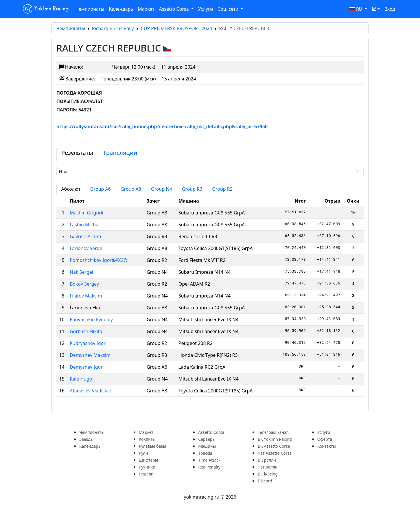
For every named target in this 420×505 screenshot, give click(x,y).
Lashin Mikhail (85, 225)
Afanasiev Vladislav (90, 391)
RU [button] (357, 9)
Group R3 (192, 189)
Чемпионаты (90, 9)
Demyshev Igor (86, 367)
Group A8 (131, 189)
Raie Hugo (81, 379)
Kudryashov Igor (88, 343)
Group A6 (101, 189)
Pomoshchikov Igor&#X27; (98, 260)
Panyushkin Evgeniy (91, 319)
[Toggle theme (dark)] (376, 9)
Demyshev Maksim (90, 355)
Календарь (121, 9)
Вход (390, 9)
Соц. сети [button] (229, 9)
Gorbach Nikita (86, 331)
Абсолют (71, 189)
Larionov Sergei (87, 248)
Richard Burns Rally (113, 28)
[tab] (77, 154)
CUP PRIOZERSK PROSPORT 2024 (177, 28)
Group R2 (222, 189)
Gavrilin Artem (85, 236)
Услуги (206, 9)
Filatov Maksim (86, 296)
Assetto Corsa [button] (175, 9)
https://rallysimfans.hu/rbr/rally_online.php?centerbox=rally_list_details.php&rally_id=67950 (162, 126)
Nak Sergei (81, 272)
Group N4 (162, 189)
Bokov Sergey (84, 284)
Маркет (146, 9)
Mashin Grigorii (86, 213)
